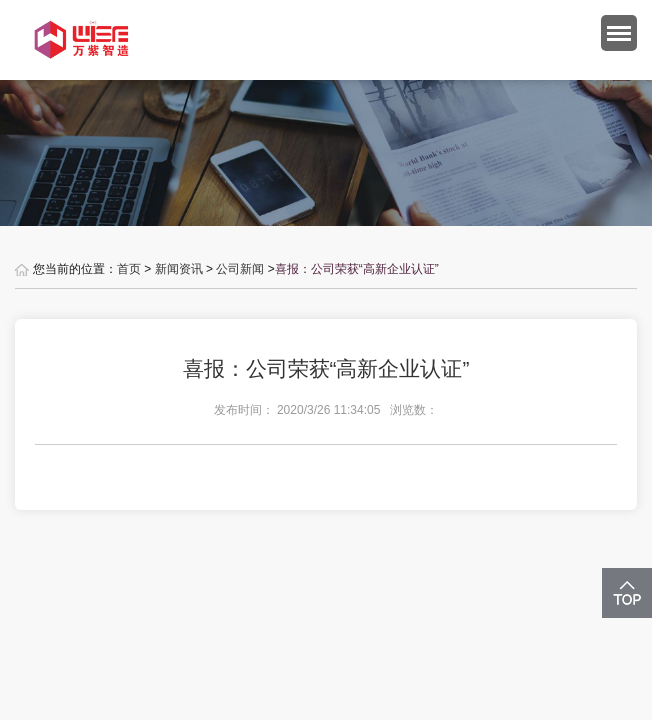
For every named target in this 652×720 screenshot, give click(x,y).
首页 (129, 269)
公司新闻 (240, 269)
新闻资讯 (179, 269)
